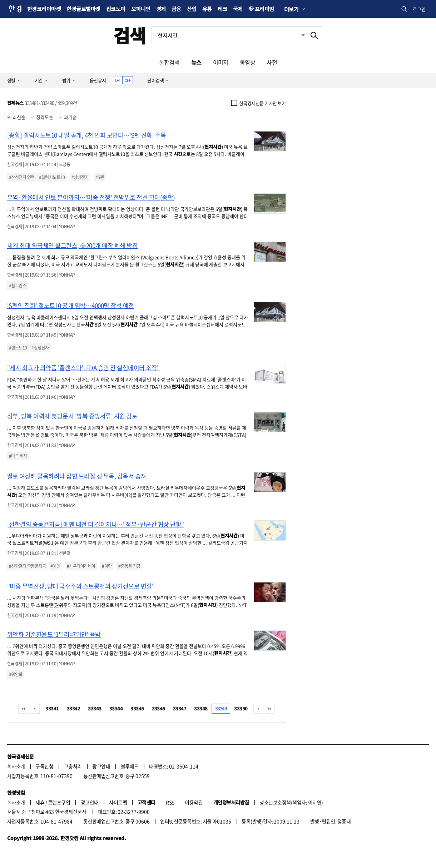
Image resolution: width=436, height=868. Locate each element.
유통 (207, 9)
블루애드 (130, 766)
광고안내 (101, 766)
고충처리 (73, 766)
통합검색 (169, 62)
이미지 (221, 62)
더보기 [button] (291, 9)
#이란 (107, 566)
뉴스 (196, 62)
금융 (176, 9)
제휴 (40, 802)
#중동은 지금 (129, 566)
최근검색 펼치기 (298, 35)
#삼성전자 (80, 177)
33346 (158, 708)
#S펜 (100, 177)
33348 (201, 708)
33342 (73, 708)
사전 (272, 62)
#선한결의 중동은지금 (27, 566)
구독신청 (44, 766)
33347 (180, 708)
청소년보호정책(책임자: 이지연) (291, 802)
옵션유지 (98, 80)
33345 (137, 708)
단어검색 (155, 80)
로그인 (419, 9)
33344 (116, 708)
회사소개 (16, 766)
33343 (95, 708)
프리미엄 (264, 9)
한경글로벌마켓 (83, 9)
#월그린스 (18, 286)
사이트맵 (118, 802)
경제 (161, 9)
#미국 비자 (18, 456)
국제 (238, 9)
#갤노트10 (18, 348)
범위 (66, 80)
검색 (130, 35)
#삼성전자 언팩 (22, 177)
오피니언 (141, 9)
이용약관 (194, 802)
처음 (23, 709)
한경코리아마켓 (44, 9)
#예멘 (55, 566)
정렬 (11, 80)
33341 (52, 708)
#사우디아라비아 (81, 566)
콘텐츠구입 (59, 802)
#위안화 (16, 674)
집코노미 (116, 9)
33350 (241, 708)
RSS (170, 802)
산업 (192, 9)
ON (117, 80)
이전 (35, 709)
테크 (222, 9)
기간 (39, 80)
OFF (128, 80)
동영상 (247, 62)
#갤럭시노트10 (52, 177)
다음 (258, 709)
